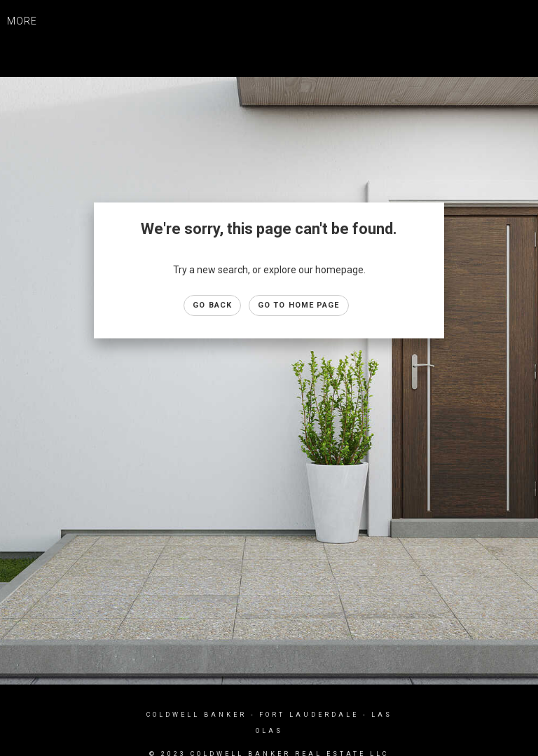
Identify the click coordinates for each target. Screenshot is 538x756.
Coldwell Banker (196, 715)
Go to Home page (299, 305)
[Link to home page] (269, 35)
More (22, 21)
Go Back (212, 305)
